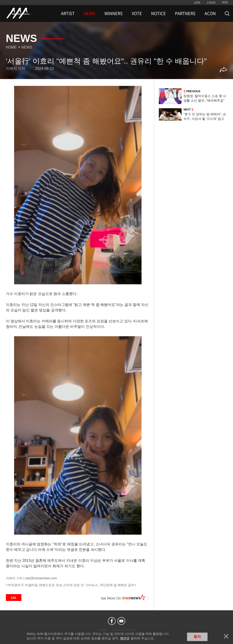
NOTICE (158, 13)
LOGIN (211, 3)
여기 (123, 638)
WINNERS (114, 13)
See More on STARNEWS (125, 598)
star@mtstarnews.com (41, 578)
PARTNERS (185, 13)
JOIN (197, 3)
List (14, 598)
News (27, 47)
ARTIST (68, 13)
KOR (225, 2)
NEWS (90, 13)
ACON (210, 13)
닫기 (226, 636)
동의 (197, 637)
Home (11, 47)
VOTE (137, 13)
